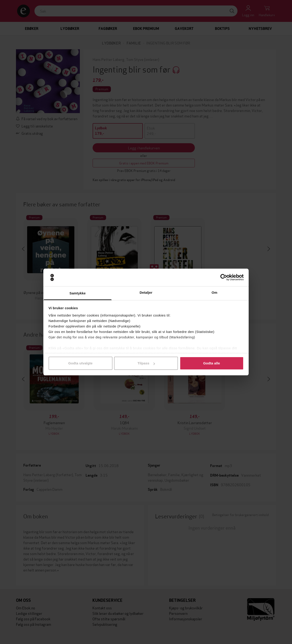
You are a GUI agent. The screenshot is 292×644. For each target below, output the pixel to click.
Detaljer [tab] (146, 292)
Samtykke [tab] (78, 293)
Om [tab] (214, 292)
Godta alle (212, 363)
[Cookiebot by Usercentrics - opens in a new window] (224, 278)
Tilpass (146, 363)
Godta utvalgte (80, 363)
